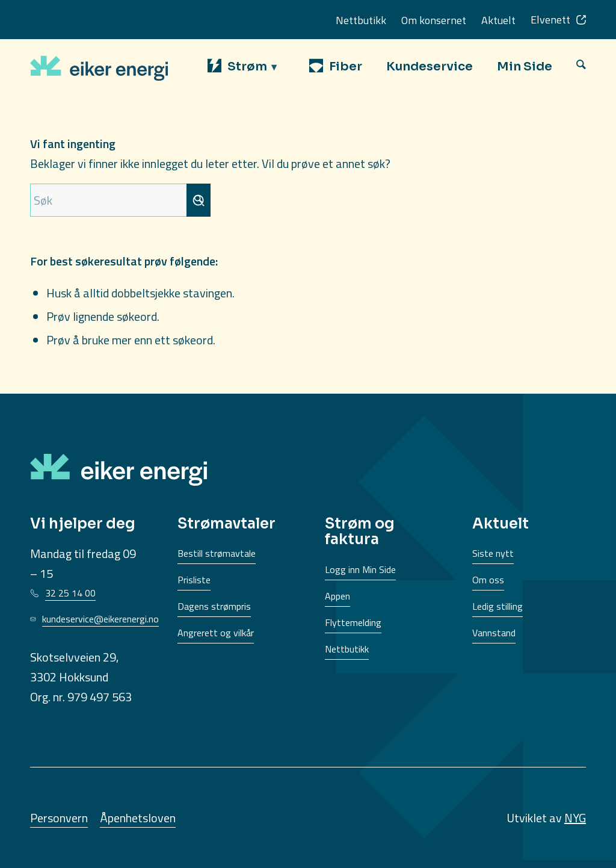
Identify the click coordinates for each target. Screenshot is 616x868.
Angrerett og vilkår (216, 633)
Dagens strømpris (214, 606)
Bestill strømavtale (217, 553)
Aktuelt (498, 20)
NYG (575, 818)
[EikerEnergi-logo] (99, 66)
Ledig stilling (497, 606)
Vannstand (494, 633)
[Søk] (581, 66)
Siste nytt (493, 553)
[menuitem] (247, 67)
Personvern (59, 818)
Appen (337, 596)
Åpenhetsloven (138, 818)
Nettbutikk (361, 20)
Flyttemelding (353, 622)
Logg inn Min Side (360, 569)
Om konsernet (434, 20)
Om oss (488, 580)
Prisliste (194, 580)
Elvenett (550, 20)
